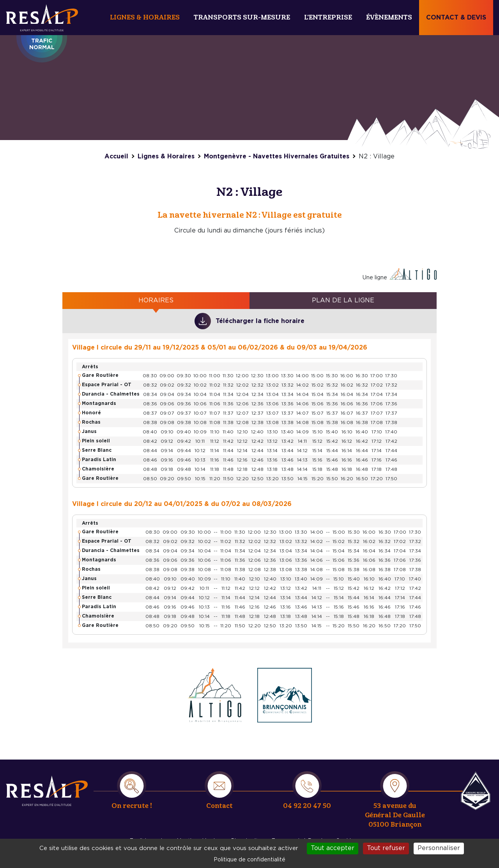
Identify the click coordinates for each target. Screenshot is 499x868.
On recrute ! (132, 806)
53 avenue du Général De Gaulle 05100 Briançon (395, 815)
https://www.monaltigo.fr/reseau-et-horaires (214, 695)
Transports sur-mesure (242, 17)
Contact (219, 806)
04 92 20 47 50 (307, 806)
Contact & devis (456, 18)
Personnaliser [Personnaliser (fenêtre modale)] (439, 848)
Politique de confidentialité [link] (249, 860)
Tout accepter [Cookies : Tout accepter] (333, 848)
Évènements (389, 17)
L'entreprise (328, 17)
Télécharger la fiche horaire (260, 321)
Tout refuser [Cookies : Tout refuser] (386, 848)
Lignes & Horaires (145, 17)
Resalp (476, 791)
